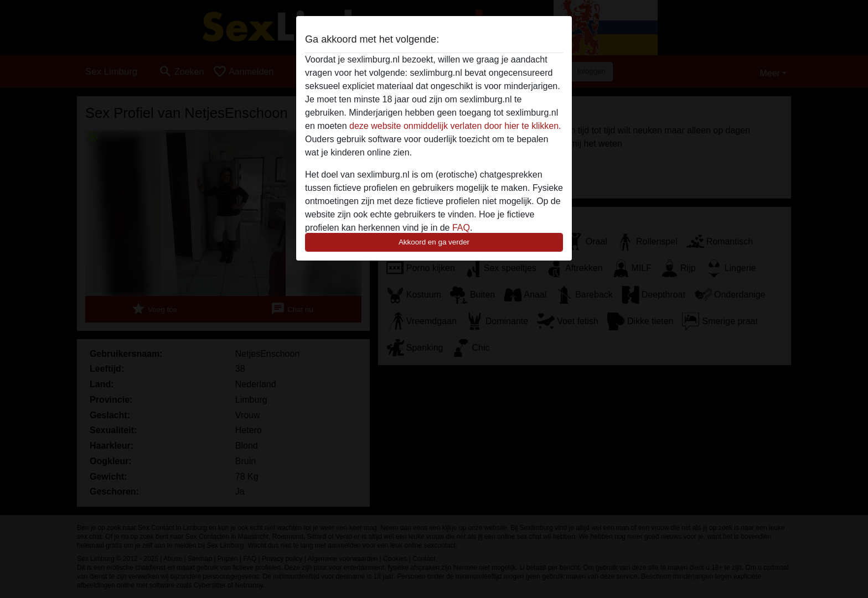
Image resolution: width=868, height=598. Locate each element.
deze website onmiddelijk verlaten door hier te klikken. (455, 126)
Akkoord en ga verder (434, 242)
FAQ (461, 228)
